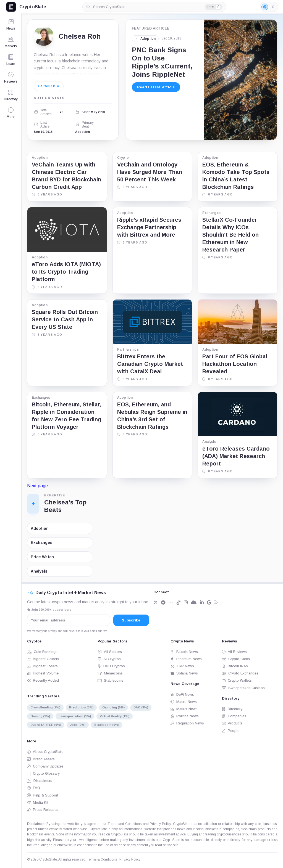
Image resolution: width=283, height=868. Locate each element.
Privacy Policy (160, 824)
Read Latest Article (156, 87)
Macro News (184, 702)
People (231, 731)
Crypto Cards (236, 659)
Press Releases (43, 810)
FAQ (34, 788)
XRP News (182, 666)
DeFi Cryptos (111, 666)
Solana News (184, 673)
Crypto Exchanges (240, 673)
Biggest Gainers (43, 659)
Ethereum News (186, 659)
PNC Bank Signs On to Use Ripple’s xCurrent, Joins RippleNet (162, 62)
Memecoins (110, 673)
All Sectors (110, 652)
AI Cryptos (109, 659)
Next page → (40, 486)
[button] (11, 113)
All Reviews (234, 652)
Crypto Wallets (237, 680)
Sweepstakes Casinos (243, 688)
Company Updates (45, 766)
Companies (234, 716)
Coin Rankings (42, 652)
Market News (184, 709)
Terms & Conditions (102, 859)
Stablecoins (110, 680)
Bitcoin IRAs (235, 666)
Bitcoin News (184, 652)
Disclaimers (40, 781)
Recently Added (43, 680)
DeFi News (182, 694)
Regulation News (187, 723)
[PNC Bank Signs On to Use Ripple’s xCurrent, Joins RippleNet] (240, 80)
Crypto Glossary (43, 773)
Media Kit (38, 802)
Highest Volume (43, 673)
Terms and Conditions (125, 824)
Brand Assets (41, 759)
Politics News (185, 716)
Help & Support (43, 795)
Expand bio (49, 86)
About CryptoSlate (45, 752)
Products (232, 723)
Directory (232, 709)
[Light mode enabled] (269, 7)
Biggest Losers (42, 666)
